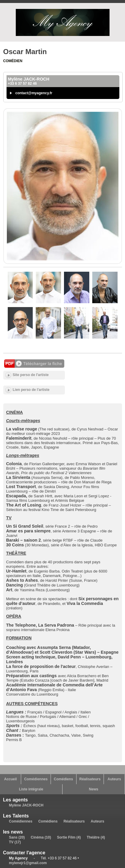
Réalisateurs (90, 779)
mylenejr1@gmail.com (28, 863)
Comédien (13, 61)
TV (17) (15, 842)
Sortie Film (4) (69, 837)
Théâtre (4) (96, 837)
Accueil (11, 779)
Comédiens (64, 779)
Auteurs (114, 779)
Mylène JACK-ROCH (26, 805)
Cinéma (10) (41, 837)
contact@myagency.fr (34, 93)
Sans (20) (17, 837)
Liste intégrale (31, 789)
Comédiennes (36, 779)
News (94, 789)
